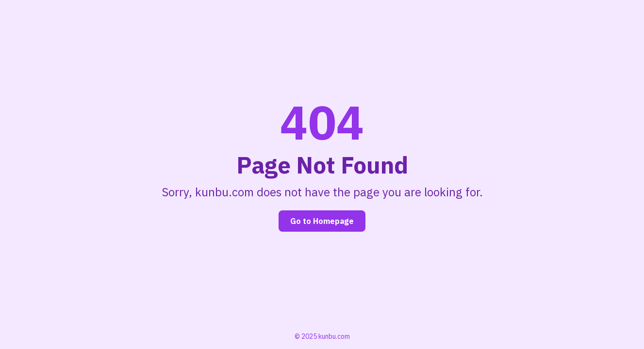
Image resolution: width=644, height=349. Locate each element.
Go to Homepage (322, 221)
